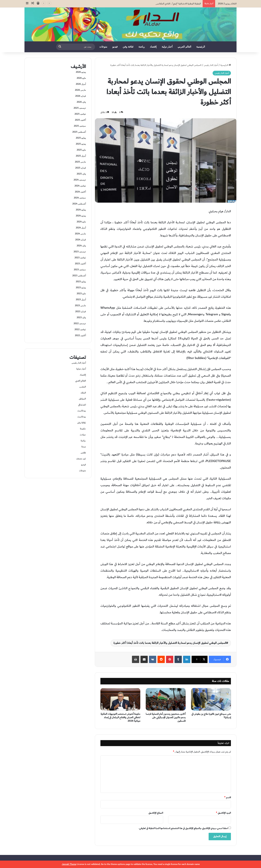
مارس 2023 (80, 305)
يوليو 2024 (81, 210)
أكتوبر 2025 (80, 120)
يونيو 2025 (81, 144)
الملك (83, 393)
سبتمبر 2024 (80, 198)
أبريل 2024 (81, 228)
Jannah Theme (69, 864)
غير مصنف (81, 459)
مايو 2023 (81, 294)
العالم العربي (184, 47)
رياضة (142, 47)
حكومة (83, 429)
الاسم (228, 797)
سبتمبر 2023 (80, 270)
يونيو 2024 (81, 216)
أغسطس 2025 (79, 132)
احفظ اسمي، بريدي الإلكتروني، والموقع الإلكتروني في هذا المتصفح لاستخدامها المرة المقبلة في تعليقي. (183, 828)
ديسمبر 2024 (80, 180)
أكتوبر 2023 (80, 264)
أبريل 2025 (81, 156)
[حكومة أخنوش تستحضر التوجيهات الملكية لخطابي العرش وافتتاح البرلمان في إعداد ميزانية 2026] (120, 699)
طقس (83, 453)
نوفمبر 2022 (80, 329)
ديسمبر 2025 (80, 108)
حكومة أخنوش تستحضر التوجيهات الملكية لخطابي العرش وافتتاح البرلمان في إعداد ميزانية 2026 (120, 717)
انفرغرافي (82, 405)
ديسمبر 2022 (80, 323)
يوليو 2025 (81, 138)
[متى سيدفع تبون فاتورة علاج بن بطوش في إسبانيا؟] (211, 699)
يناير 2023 (81, 317)
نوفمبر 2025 (80, 114)
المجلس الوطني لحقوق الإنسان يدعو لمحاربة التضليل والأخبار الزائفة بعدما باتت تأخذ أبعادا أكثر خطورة (170, 643)
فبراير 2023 (81, 311)
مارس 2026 (80, 90)
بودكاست (82, 411)
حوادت (83, 435)
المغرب (83, 387)
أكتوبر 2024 (80, 192)
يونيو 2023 (81, 288)
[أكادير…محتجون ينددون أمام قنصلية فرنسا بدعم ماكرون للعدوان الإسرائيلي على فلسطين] (166, 699)
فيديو (115, 47)
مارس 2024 (80, 234)
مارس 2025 (80, 162)
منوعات (103, 47)
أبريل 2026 (81, 84)
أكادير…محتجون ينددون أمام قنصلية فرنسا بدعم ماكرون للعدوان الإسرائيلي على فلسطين (166, 717)
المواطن (82, 399)
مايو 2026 (81, 78)
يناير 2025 (81, 174)
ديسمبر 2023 (80, 252)
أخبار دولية (167, 47)
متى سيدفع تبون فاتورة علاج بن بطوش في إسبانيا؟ (211, 716)
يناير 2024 (81, 246)
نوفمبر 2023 (80, 258)
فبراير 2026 (81, 96)
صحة (84, 447)
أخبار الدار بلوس (211, 65)
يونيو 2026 (81, 72)
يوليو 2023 (81, 282)
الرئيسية (201, 47)
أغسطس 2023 (79, 276)
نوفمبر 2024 (80, 186)
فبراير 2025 (81, 168)
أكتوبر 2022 (80, 335)
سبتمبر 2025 (80, 126)
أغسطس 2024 (79, 204)
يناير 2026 (81, 102)
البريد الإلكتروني (223, 813)
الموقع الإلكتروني (156, 813)
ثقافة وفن (128, 47)
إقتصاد (153, 47)
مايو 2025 (81, 150)
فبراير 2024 (81, 240)
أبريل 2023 (81, 299)
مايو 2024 (81, 222)
